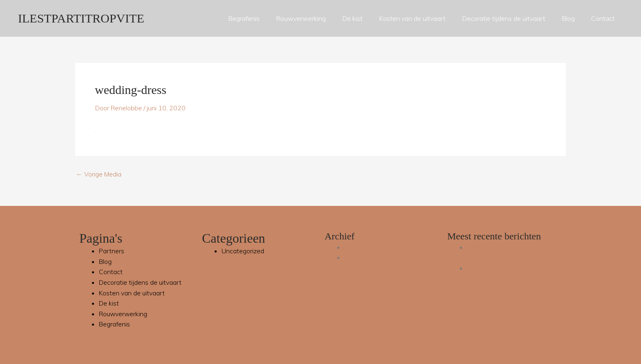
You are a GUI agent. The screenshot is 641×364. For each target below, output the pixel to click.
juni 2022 (358, 247)
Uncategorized (243, 251)
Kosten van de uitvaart (412, 18)
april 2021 (359, 257)
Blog (568, 18)
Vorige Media (99, 174)
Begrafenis (244, 18)
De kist (352, 18)
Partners (112, 251)
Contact (603, 18)
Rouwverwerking (301, 18)
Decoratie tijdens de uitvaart (504, 18)
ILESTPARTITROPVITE (81, 18)
